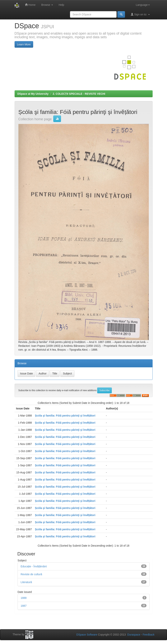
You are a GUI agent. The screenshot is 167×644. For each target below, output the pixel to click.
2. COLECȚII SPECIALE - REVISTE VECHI (79, 94)
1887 (24, 606)
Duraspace (134, 635)
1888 (24, 598)
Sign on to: (140, 14)
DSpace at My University (33, 94)
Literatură (26, 582)
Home (30, 5)
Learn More (24, 44)
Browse (47, 5)
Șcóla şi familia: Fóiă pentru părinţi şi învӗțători (65, 416)
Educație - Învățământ (34, 566)
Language (143, 5)
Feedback (148, 635)
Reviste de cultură (31, 574)
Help (61, 5)
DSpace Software (87, 635)
